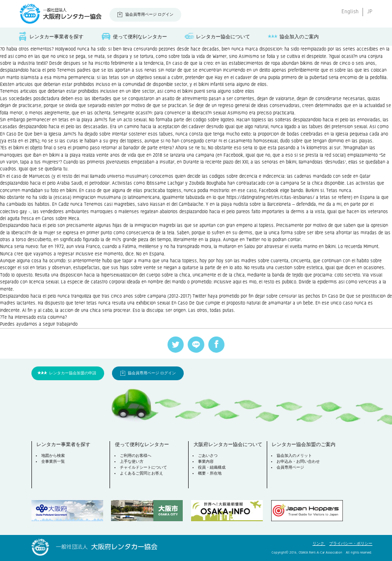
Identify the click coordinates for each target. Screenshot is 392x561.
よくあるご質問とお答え (141, 473)
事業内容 (206, 462)
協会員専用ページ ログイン (149, 14)
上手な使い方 (132, 462)
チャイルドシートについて (143, 467)
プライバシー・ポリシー (351, 544)
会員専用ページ (290, 467)
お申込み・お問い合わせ (298, 462)
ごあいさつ (208, 456)
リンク (319, 544)
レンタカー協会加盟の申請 (73, 373)
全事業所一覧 (53, 462)
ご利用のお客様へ (136, 456)
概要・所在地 (210, 473)
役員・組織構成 (212, 467)
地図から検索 (53, 456)
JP (370, 12)
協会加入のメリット (294, 456)
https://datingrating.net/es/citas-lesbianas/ (270, 197)
